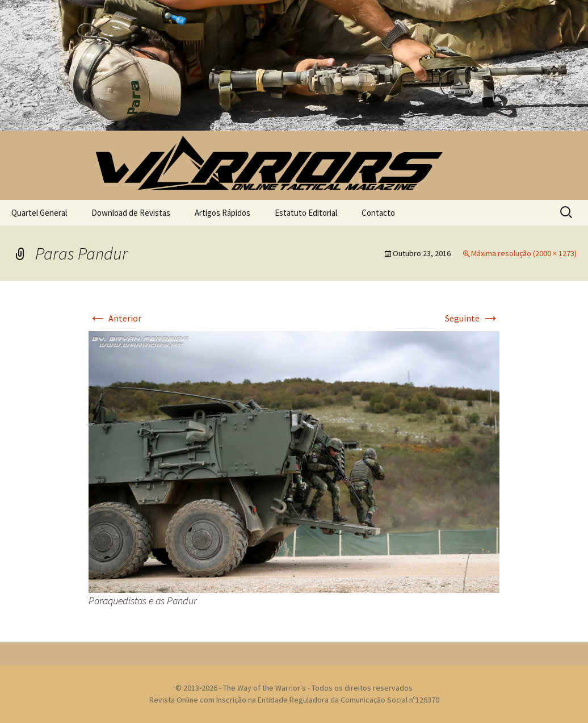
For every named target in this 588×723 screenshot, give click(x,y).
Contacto (378, 213)
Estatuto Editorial (306, 213)
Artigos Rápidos (222, 213)
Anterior (115, 318)
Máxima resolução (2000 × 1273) (524, 253)
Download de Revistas (131, 213)
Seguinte (472, 318)
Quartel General (39, 213)
